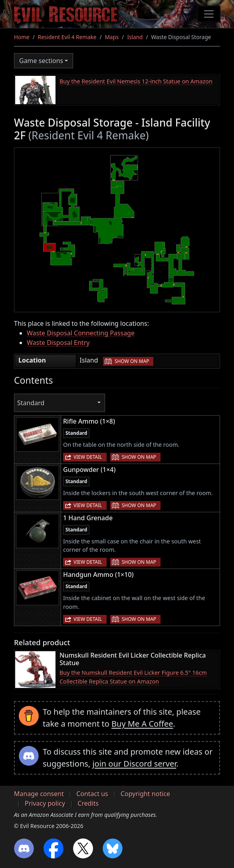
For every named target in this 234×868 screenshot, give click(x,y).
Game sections (41, 61)
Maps (112, 37)
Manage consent (39, 794)
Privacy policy (45, 803)
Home (22, 37)
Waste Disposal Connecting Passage (81, 333)
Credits (88, 803)
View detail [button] (88, 457)
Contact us (92, 794)
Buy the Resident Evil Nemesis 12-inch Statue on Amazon (136, 81)
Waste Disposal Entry (58, 343)
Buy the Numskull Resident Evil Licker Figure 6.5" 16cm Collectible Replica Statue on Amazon (133, 677)
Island (135, 37)
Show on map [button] (132, 361)
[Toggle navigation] (209, 14)
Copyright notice (145, 794)
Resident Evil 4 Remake (67, 37)
